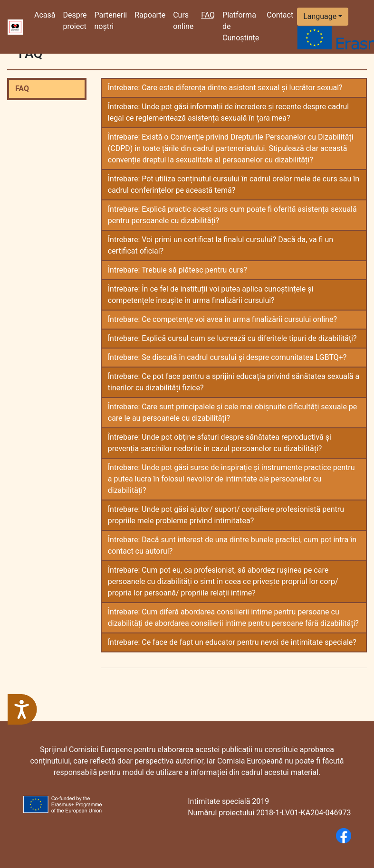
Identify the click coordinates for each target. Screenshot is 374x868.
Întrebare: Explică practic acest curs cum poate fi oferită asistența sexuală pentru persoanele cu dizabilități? (232, 215)
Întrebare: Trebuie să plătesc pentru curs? (177, 270)
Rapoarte (150, 15)
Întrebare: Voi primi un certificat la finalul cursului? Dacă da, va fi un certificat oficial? (221, 245)
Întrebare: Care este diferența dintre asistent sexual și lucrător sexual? (225, 88)
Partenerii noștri (110, 21)
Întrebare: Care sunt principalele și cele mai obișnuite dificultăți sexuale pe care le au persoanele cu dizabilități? (233, 412)
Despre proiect (75, 21)
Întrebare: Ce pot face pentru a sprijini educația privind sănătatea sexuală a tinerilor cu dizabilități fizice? (234, 382)
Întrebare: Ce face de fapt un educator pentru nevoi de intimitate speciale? (232, 642)
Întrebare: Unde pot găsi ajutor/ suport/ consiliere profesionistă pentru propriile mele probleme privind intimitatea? (226, 515)
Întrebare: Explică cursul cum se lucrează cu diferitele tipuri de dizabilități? (232, 338)
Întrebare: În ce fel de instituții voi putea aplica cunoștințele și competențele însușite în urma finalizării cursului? (211, 295)
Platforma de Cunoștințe (241, 26)
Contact (280, 15)
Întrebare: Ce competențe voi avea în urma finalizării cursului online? (222, 319)
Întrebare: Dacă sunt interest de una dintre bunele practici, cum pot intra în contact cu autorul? (232, 545)
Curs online (183, 21)
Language (320, 16)
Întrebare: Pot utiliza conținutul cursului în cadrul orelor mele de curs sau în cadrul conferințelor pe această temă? (234, 184)
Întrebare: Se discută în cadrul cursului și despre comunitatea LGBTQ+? (227, 357)
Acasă (47, 14)
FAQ (22, 89)
